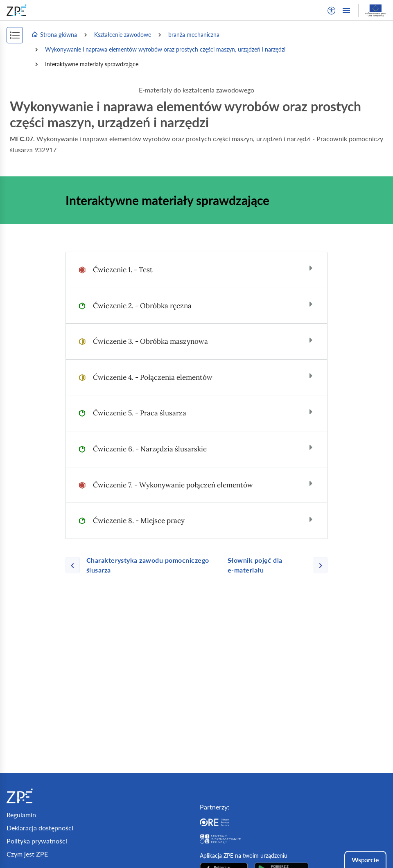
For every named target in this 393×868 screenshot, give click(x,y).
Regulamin (21, 815)
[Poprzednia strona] (143, 565)
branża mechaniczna (194, 35)
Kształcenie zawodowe (123, 35)
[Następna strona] (274, 565)
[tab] (196, 270)
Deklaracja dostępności (40, 828)
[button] (332, 11)
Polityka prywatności (37, 841)
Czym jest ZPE (27, 854)
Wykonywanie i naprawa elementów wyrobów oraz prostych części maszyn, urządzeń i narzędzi (165, 49)
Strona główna (54, 35)
